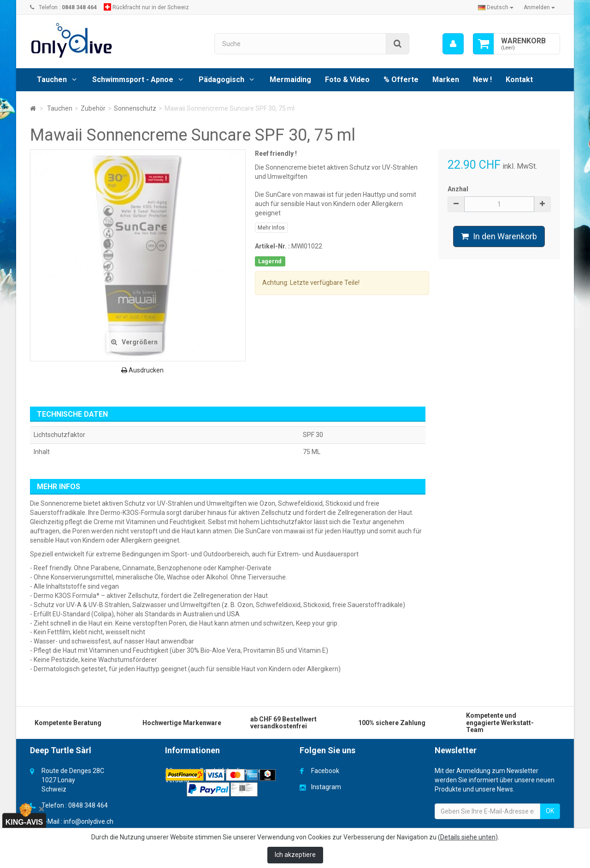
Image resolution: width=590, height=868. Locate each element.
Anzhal (458, 189)
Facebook (325, 771)
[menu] (453, 44)
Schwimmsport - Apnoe (133, 80)
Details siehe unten (468, 837)
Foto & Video (347, 80)
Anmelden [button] (539, 7)
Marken (446, 80)
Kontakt (519, 80)
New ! (482, 80)
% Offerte (401, 80)
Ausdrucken (142, 370)
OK (550, 811)
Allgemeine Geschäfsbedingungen (215, 771)
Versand (177, 780)
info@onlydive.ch (88, 821)
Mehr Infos (271, 228)
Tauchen (52, 80)
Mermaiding (290, 80)
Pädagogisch (221, 80)
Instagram (326, 787)
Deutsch (496, 7)
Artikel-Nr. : (272, 246)
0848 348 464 (88, 805)
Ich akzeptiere (295, 855)
